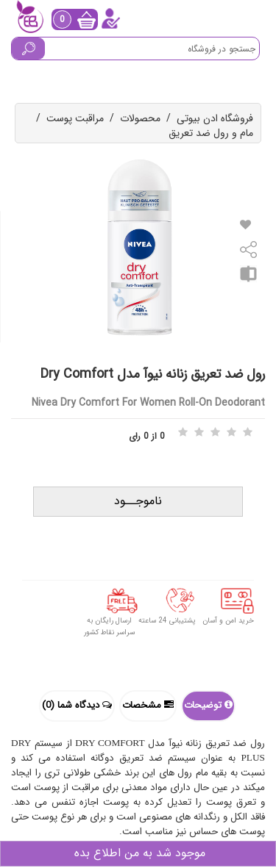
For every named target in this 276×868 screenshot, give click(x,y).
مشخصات (148, 705)
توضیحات (208, 705)
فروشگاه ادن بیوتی (215, 118)
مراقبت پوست (75, 118)
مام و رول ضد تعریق (211, 133)
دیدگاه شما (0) (77, 705)
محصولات (140, 118)
